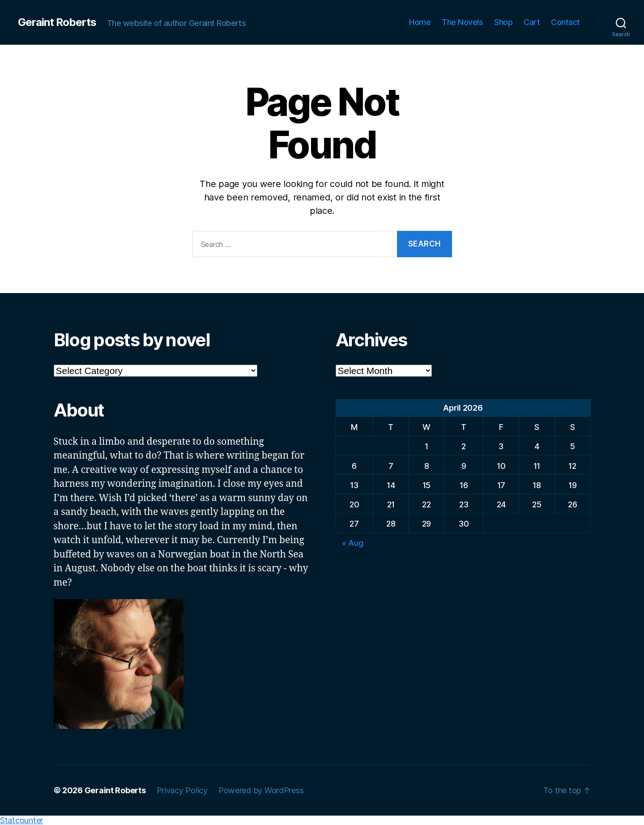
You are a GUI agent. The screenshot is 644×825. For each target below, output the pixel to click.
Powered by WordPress (261, 790)
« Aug (353, 543)
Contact (565, 22)
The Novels (462, 22)
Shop (503, 22)
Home (420, 22)
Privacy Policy (182, 790)
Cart (532, 22)
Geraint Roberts (57, 22)
